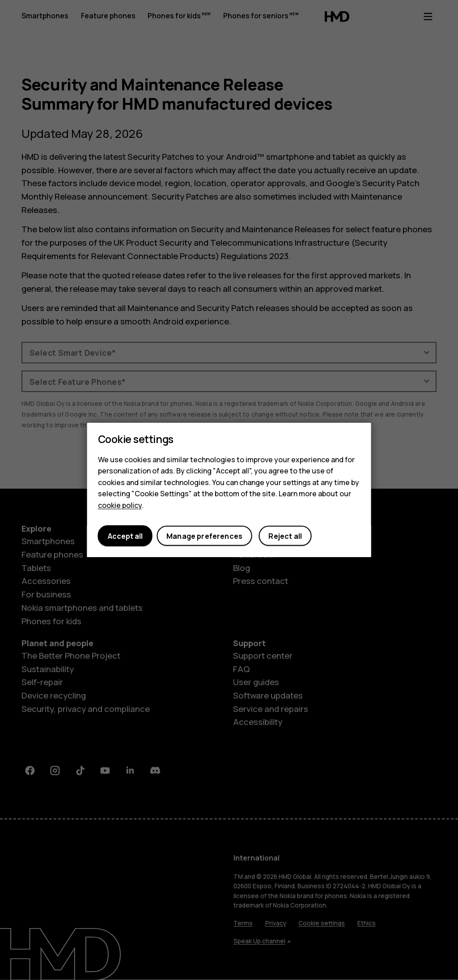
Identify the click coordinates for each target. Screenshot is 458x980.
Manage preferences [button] (204, 536)
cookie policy (120, 505)
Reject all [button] (285, 536)
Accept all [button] (125, 536)
